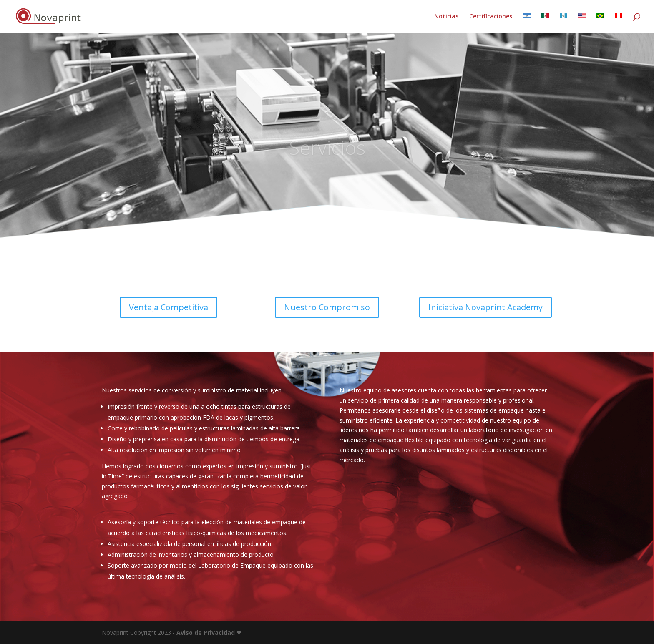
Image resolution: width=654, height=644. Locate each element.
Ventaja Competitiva (169, 307)
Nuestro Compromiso (327, 307)
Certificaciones (491, 17)
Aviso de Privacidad (206, 633)
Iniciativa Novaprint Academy (485, 307)
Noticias (446, 17)
